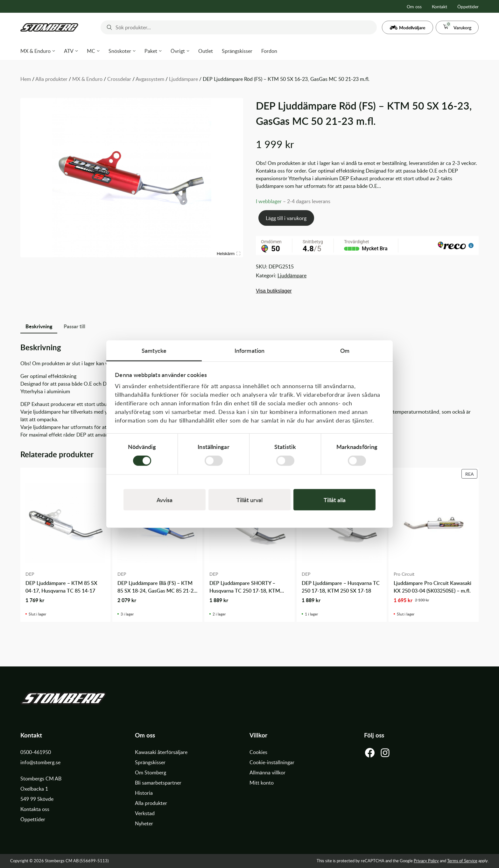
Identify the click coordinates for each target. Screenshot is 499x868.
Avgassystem (150, 79)
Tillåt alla (335, 499)
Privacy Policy (426, 861)
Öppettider (468, 7)
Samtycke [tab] (154, 350)
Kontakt (439, 7)
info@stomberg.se (40, 762)
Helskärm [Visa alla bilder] (228, 254)
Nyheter (144, 823)
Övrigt (178, 51)
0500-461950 (36, 752)
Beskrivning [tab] (39, 326)
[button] (408, 27)
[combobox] (239, 27)
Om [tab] (345, 350)
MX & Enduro (35, 51)
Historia (144, 793)
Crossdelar (119, 79)
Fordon (269, 51)
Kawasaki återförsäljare (161, 752)
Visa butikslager (274, 291)
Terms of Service (462, 861)
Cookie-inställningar (272, 762)
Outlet (206, 51)
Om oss (414, 7)
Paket (151, 51)
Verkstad (145, 813)
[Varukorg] (457, 27)
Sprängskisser (237, 51)
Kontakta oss (35, 809)
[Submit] (108, 27)
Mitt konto (262, 783)
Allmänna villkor (267, 772)
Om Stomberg (151, 772)
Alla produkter (51, 79)
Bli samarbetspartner (158, 783)
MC (91, 51)
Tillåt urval (250, 499)
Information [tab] (250, 350)
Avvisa (165, 499)
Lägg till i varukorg (286, 218)
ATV (69, 51)
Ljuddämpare (183, 79)
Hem (26, 79)
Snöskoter (120, 51)
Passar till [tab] (74, 326)
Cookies (258, 752)
